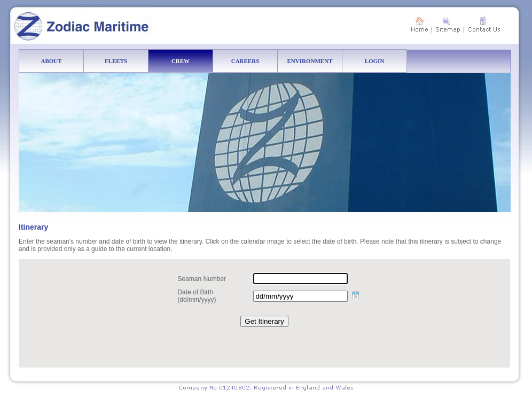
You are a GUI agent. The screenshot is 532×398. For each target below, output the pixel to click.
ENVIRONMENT (315, 61)
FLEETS (127, 61)
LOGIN (386, 61)
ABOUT (62, 61)
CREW (192, 61)
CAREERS (255, 61)
